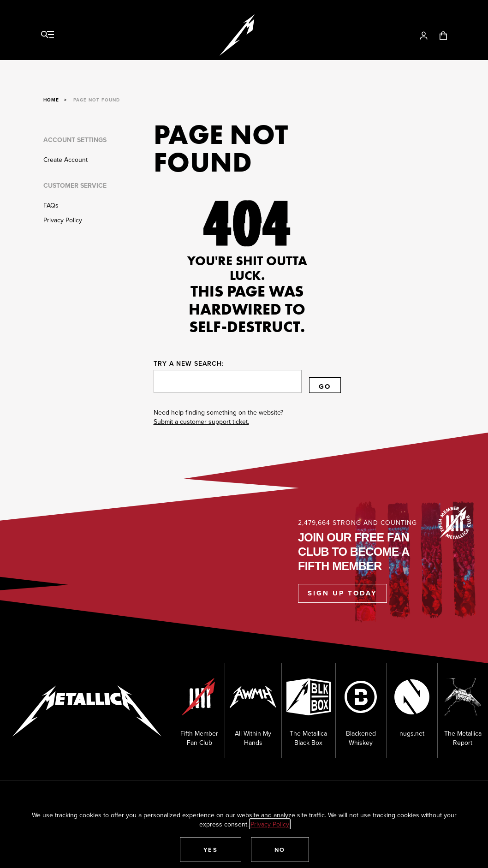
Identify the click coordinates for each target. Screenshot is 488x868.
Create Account (65, 160)
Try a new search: (189, 363)
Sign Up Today (342, 593)
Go (325, 386)
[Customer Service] (88, 213)
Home (51, 100)
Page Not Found (97, 100)
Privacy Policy (63, 220)
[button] (211, 850)
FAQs (51, 205)
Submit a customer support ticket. (201, 422)
